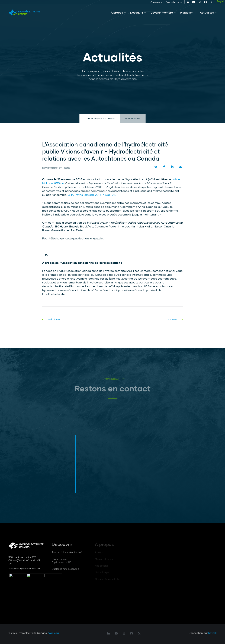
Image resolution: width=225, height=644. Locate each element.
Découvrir (137, 16)
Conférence (149, 4)
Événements (133, 118)
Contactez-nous (166, 4)
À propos (117, 16)
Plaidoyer (186, 16)
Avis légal (54, 633)
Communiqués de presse (100, 118)
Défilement (11, 104)
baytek (212, 633)
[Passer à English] (213, 3)
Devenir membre (162, 16)
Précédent (51, 319)
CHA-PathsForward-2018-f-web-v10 (92, 195)
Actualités (207, 16)
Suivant (176, 319)
